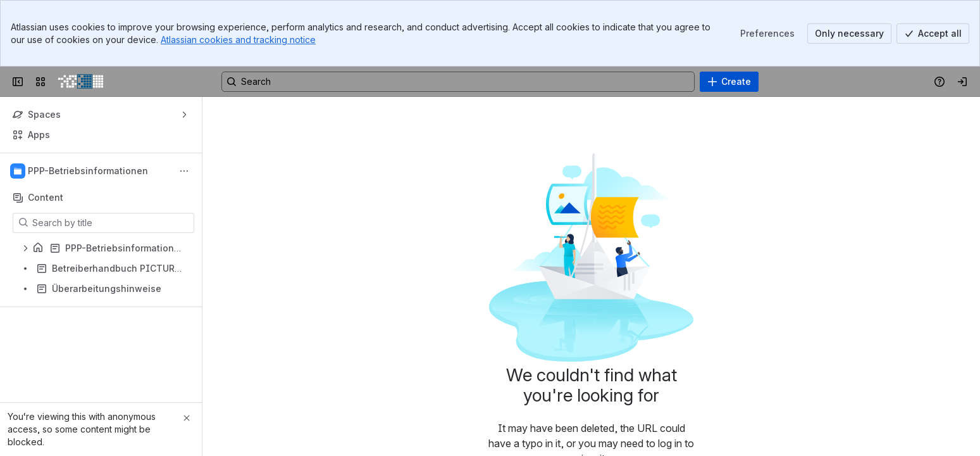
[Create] (729, 82)
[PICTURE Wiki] (81, 82)
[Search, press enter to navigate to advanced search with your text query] (458, 82)
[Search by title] (111, 223)
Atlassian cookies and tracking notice (238, 40)
